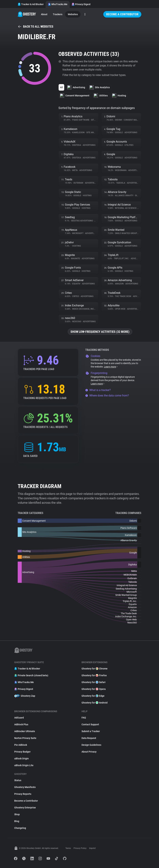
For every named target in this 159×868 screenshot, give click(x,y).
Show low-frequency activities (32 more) (100, 332)
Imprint (92, 848)
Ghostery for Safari (94, 682)
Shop (17, 814)
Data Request (89, 738)
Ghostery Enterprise (25, 808)
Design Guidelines (91, 745)
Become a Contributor (122, 14)
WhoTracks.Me (58, 4)
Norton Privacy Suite (25, 738)
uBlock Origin (21, 758)
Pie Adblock (21, 745)
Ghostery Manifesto (25, 787)
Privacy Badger (22, 752)
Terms (68, 848)
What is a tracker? (98, 390)
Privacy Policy (80, 848)
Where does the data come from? (107, 396)
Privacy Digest (81, 4)
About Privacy (89, 752)
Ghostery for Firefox (94, 675)
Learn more (111, 367)
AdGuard (19, 718)
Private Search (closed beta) (31, 675)
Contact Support (90, 724)
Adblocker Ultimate (25, 731)
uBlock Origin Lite (24, 765)
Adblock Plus (21, 724)
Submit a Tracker (91, 731)
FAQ (84, 718)
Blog (17, 821)
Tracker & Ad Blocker (31, 4)
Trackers (58, 14)
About (44, 14)
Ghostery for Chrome (95, 669)
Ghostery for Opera (94, 689)
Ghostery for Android (95, 703)
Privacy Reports (23, 794)
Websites (73, 14)
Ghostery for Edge (93, 696)
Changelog (20, 828)
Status (18, 780)
